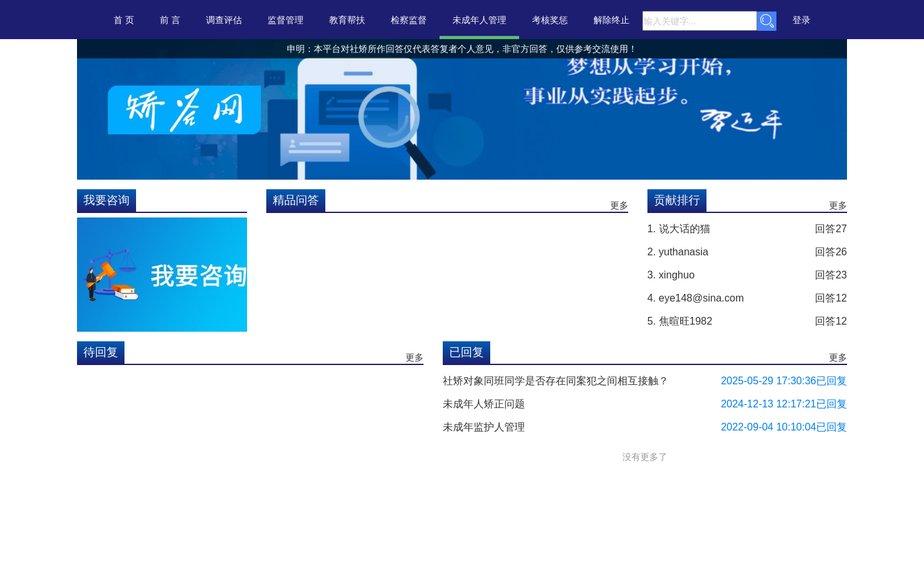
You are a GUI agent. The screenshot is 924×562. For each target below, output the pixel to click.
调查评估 (224, 20)
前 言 (170, 20)
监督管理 (286, 20)
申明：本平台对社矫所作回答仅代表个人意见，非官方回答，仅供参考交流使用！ (306, 49)
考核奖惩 (550, 20)
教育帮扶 (347, 20)
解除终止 (612, 20)
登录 (801, 20)
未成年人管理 (479, 20)
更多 (619, 205)
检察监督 (409, 20)
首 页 (124, 20)
